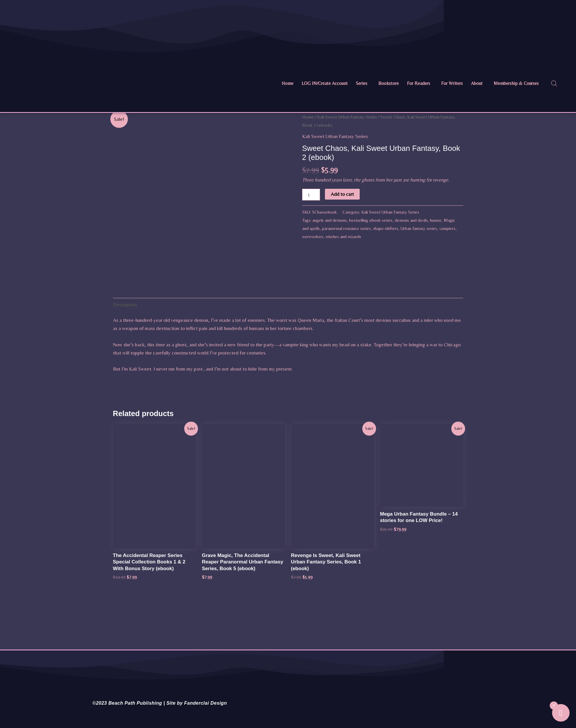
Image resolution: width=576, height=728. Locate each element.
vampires (447, 228)
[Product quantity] (311, 195)
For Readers (418, 83)
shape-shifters (386, 228)
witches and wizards (343, 236)
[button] (363, 83)
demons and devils (411, 220)
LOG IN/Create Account (325, 83)
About (477, 83)
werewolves (313, 236)
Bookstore (389, 83)
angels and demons (330, 220)
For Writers (452, 83)
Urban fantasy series (419, 228)
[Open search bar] (554, 83)
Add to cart (342, 194)
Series (362, 83)
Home (288, 83)
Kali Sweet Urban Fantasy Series (347, 117)
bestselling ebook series (371, 220)
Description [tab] (125, 392)
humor (436, 220)
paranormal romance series (346, 228)
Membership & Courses (516, 83)
